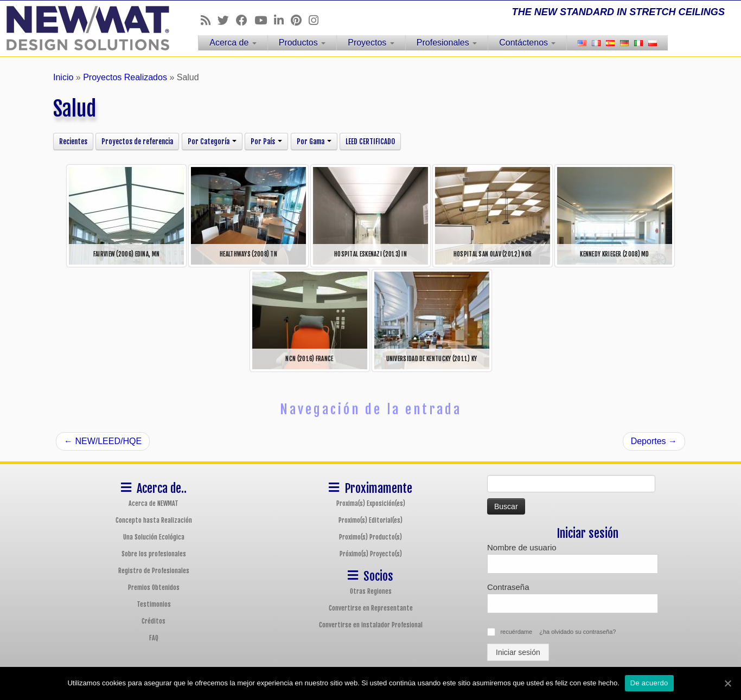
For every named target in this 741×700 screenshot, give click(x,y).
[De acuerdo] (727, 683)
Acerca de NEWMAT (154, 503)
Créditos (154, 621)
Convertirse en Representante (371, 608)
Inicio (63, 77)
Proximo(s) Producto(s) (370, 537)
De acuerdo (649, 683)
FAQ (154, 638)
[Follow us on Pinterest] (300, 20)
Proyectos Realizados (125, 77)
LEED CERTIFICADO (370, 142)
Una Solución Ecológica (154, 537)
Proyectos (371, 43)
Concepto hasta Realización (154, 520)
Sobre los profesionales (154, 554)
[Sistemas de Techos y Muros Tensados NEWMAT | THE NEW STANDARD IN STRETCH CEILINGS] (85, 28)
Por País (266, 142)
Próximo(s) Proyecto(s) (371, 554)
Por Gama (314, 142)
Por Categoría (212, 142)
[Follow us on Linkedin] (282, 20)
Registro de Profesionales (154, 571)
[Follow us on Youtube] (264, 20)
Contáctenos (527, 43)
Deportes (654, 441)
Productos (302, 43)
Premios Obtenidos (154, 587)
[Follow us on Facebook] (245, 20)
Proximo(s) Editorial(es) (370, 520)
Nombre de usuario (522, 547)
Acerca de (233, 43)
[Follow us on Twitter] (227, 20)
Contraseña (508, 587)
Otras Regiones (371, 591)
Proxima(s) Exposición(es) (371, 503)
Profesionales (447, 43)
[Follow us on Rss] (209, 20)
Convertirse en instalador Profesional (371, 625)
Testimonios (154, 604)
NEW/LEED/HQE (103, 441)
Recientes (73, 142)
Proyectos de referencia (137, 142)
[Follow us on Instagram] (317, 20)
